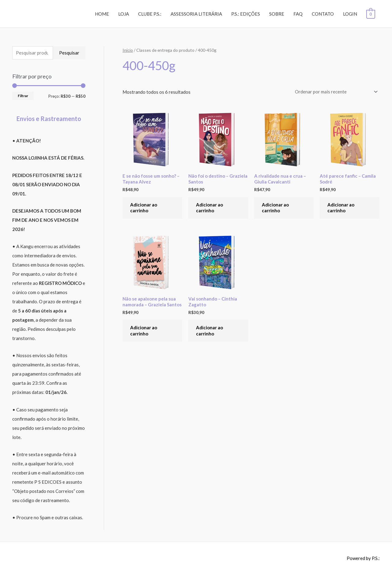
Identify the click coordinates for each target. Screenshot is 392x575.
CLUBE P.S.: (150, 14)
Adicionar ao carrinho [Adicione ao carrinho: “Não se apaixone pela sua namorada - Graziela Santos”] (144, 331)
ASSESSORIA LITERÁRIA (197, 14)
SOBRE (277, 14)
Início (128, 50)
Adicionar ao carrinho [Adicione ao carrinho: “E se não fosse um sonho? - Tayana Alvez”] (144, 208)
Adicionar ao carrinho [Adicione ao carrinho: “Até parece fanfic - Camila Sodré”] (341, 208)
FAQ (299, 14)
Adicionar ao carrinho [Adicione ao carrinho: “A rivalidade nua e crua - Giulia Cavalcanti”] (275, 208)
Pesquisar (69, 53)
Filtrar (23, 96)
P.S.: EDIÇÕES (246, 14)
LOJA (124, 14)
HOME (103, 14)
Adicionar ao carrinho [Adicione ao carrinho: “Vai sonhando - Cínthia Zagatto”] (209, 331)
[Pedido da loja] (335, 92)
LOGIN (351, 14)
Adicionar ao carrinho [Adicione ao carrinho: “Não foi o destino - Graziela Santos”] (209, 208)
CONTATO (323, 14)
